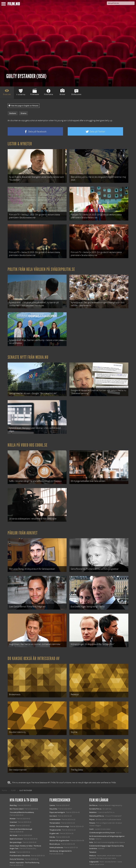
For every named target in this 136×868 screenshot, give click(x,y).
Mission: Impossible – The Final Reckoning (24, 853)
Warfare (12, 816)
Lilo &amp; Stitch (16, 859)
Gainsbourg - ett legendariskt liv (61, 842)
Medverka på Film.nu (97, 807)
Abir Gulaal (13, 826)
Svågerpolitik (94, 853)
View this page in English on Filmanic (24, 106)
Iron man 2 (53, 807)
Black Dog (13, 796)
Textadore (93, 843)
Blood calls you (55, 835)
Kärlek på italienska (56, 838)
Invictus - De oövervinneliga (59, 817)
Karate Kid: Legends (17, 863)
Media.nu (93, 846)
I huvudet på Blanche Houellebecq (22, 803)
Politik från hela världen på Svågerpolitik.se (41, 268)
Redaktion (93, 803)
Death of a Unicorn (16, 830)
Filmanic (92, 814)
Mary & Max (53, 800)
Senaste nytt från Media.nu (28, 354)
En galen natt (54, 824)
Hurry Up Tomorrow (17, 850)
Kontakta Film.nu (95, 800)
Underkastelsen (55, 810)
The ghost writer (55, 821)
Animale (13, 843)
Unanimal (13, 813)
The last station (55, 814)
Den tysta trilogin (16, 833)
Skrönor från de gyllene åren (59, 831)
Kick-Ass (52, 828)
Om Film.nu (93, 796)
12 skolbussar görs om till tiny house (102, 823)
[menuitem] (5, 781)
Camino (52, 796)
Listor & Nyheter (20, 144)
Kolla (91, 833)
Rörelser (13, 809)
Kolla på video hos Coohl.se (28, 441)
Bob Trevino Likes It (17, 800)
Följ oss (92, 810)
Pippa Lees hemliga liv (57, 803)
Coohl (91, 820)
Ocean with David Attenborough (21, 820)
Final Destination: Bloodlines (20, 846)
